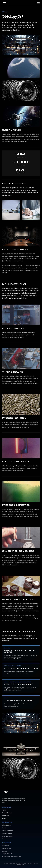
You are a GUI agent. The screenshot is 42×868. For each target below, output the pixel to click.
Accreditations (6, 839)
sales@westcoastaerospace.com (12, 857)
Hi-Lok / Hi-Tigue (7, 833)
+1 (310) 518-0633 (7, 854)
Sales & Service (7, 813)
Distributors (5, 846)
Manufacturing (6, 816)
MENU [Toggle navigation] (38, 3)
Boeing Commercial (8, 831)
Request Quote (6, 848)
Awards (4, 818)
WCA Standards (7, 825)
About (4, 810)
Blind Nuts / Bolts (7, 836)
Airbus (4, 828)
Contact (4, 851)
